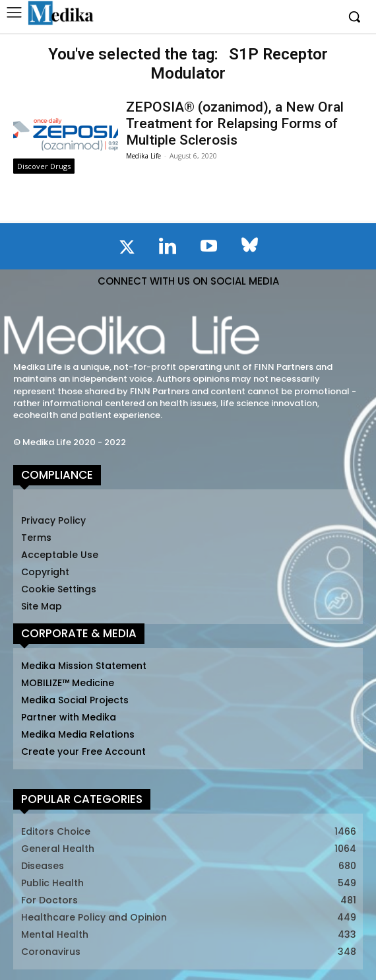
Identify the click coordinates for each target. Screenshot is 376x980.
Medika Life (143, 156)
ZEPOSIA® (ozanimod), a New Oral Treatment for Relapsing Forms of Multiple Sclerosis (235, 123)
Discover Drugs (44, 166)
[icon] (127, 250)
